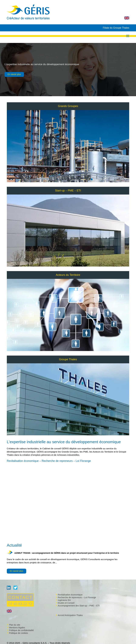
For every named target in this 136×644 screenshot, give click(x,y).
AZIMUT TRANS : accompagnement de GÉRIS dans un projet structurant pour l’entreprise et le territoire (67, 553)
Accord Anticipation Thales (70, 615)
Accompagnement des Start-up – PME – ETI (79, 606)
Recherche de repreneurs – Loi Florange (77, 597)
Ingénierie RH (64, 600)
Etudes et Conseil (66, 603)
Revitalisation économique (70, 595)
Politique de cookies (19, 633)
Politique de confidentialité (21, 630)
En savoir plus (14, 74)
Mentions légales (17, 628)
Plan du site (15, 625)
